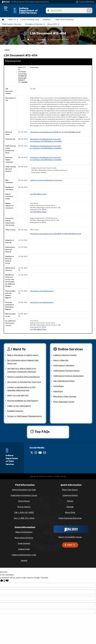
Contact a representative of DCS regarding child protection (21, 386)
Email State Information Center (24, 493)
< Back (7, 46)
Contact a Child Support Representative (25, 414)
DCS (32, 35)
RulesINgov (42, 35)
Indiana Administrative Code (24, 552)
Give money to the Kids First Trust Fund (24, 379)
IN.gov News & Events (24, 535)
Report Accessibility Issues (70, 535)
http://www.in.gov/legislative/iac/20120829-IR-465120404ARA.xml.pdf (55, 230)
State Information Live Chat (24, 487)
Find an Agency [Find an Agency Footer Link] (24, 504)
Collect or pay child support (19, 403)
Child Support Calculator (64, 362)
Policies (70, 499)
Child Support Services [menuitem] (12, 20)
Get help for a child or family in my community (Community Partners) (22, 366)
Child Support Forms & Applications (69, 372)
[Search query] (81, 8)
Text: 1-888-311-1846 (24, 516)
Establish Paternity (15, 409)
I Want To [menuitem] (13, 15)
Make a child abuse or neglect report (23, 351)
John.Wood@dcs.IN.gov (38, 208)
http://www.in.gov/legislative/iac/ (42, 287)
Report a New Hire (61, 356)
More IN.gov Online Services (65, 394)
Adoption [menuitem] (47, 15)
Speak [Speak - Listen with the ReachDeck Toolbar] (70, 543)
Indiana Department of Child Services (40, 8)
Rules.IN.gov (58, 388)
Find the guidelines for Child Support (23, 398)
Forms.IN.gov (59, 383)
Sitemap (70, 504)
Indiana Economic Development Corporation (46, 176)
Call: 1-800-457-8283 (24, 510)
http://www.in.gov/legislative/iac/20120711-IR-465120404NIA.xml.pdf (55, 128)
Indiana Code (24, 547)
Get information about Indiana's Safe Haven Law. (23, 358)
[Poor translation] (6, 578)
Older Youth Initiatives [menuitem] (64, 15)
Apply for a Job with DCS (18, 393)
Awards (24, 558)
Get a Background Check (64, 378)
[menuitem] (3, 15)
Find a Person (24, 499)
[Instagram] (36, 450)
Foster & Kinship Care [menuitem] (30, 15)
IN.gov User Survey (70, 487)
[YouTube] (40, 450)
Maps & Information (24, 530)
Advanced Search (70, 493)
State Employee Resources (70, 516)
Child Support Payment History (67, 367)
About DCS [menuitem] (54, 20)
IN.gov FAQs (70, 510)
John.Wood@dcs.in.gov (38, 190)
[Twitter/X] (32, 450)
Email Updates (24, 541)
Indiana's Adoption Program (65, 351)
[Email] (45, 450)
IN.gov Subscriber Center (64, 399)
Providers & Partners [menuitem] (35, 20)
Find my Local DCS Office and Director (24, 373)
